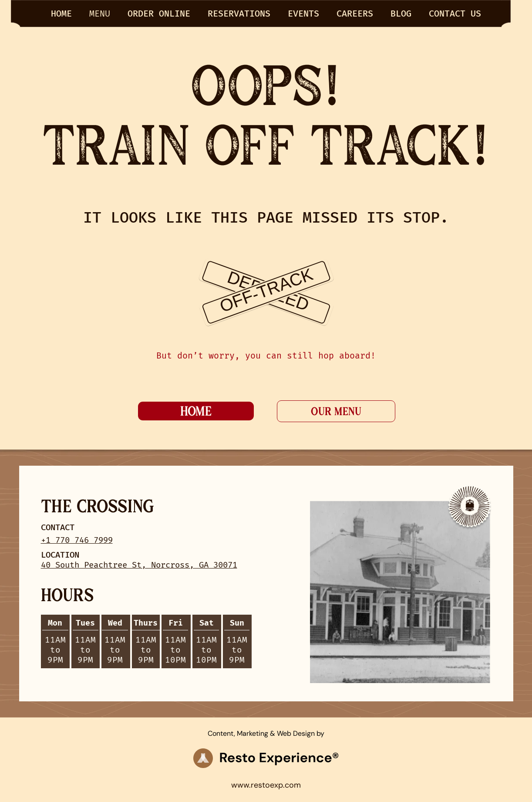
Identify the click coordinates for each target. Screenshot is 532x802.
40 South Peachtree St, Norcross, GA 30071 (139, 565)
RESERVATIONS (239, 14)
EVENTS (303, 14)
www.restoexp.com (266, 785)
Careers (355, 14)
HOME (61, 14)
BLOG (401, 14)
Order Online (159, 14)
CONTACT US (455, 14)
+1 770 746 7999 (77, 540)
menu (100, 14)
